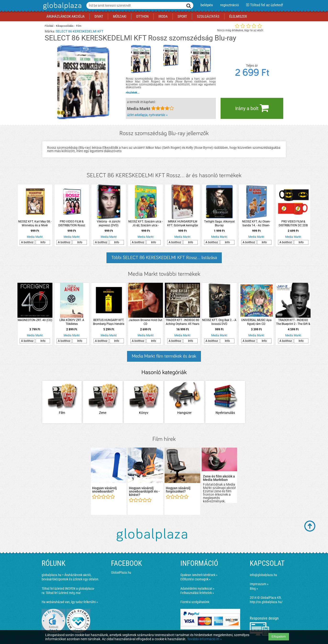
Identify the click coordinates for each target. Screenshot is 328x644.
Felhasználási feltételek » (197, 593)
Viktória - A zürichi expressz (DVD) (109, 223)
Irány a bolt (252, 108)
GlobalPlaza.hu (121, 572)
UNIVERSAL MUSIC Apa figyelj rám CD (256, 322)
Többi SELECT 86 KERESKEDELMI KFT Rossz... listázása (164, 258)
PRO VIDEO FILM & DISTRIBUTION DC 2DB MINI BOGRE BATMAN (293, 224)
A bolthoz (27, 242)
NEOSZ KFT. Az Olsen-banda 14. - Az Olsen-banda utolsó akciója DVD (256, 224)
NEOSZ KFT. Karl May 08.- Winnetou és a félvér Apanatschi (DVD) (35, 224)
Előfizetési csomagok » (195, 579)
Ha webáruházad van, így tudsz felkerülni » (70, 602)
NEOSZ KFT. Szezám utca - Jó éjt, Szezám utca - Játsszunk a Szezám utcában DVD (145, 224)
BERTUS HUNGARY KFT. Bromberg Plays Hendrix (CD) (109, 322)
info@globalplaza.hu (263, 575)
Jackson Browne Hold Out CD (145, 322)
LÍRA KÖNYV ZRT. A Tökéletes (72, 322)
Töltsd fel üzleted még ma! (63, 593)
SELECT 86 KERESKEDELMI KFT (80, 31)
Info (43, 242)
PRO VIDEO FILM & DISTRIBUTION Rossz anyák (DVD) (72, 224)
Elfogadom (279, 637)
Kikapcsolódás (65, 26)
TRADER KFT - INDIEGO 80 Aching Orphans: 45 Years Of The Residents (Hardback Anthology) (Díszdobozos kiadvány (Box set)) (182, 322)
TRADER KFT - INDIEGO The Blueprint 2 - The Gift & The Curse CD (293, 322)
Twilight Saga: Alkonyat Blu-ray (219, 223)
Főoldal (49, 26)
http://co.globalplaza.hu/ (266, 602)
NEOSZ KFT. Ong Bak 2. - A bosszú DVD (219, 322)
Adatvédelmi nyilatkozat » (197, 588)
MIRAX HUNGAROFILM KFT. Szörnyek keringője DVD (183, 224)
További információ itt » (204, 639)
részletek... (133, 93)
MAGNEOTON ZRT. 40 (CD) (35, 320)
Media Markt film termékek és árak (164, 356)
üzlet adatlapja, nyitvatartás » (147, 115)
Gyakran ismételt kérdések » (199, 575)
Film (79, 26)
